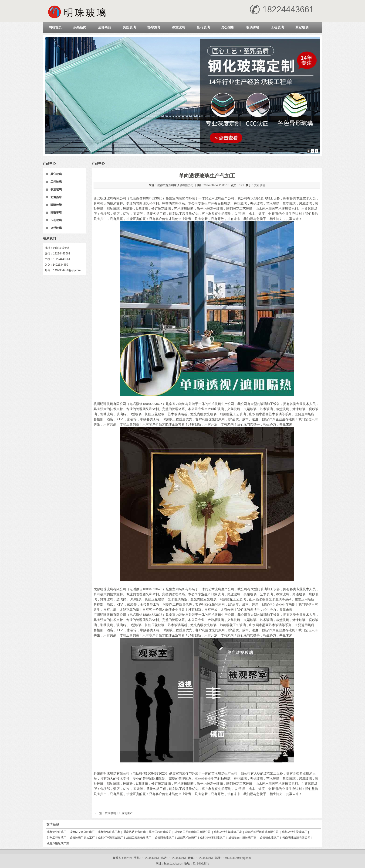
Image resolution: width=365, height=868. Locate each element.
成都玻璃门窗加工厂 (82, 838)
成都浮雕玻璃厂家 (58, 844)
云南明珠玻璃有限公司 (296, 838)
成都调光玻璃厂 (164, 838)
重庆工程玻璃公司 (160, 832)
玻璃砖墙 (253, 27)
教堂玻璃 (179, 27)
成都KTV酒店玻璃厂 (82, 832)
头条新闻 (80, 27)
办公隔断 (228, 27)
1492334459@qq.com (67, 270)
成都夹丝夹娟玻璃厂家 (228, 832)
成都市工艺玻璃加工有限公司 (193, 832)
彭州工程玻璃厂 (57, 838)
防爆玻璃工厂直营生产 (119, 813)
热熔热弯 (154, 27)
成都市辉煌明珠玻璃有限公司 (175, 185)
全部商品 (105, 27)
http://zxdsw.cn (173, 864)
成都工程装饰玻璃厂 (139, 838)
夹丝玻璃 (129, 27)
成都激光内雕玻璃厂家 (242, 838)
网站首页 (55, 27)
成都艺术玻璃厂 (187, 838)
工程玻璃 (277, 27)
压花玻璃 (203, 27)
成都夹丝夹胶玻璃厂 (294, 832)
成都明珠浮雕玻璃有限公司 (262, 832)
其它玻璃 (302, 27)
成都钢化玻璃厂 (57, 832)
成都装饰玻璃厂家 (109, 832)
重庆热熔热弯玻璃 (135, 832)
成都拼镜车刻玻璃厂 (213, 838)
